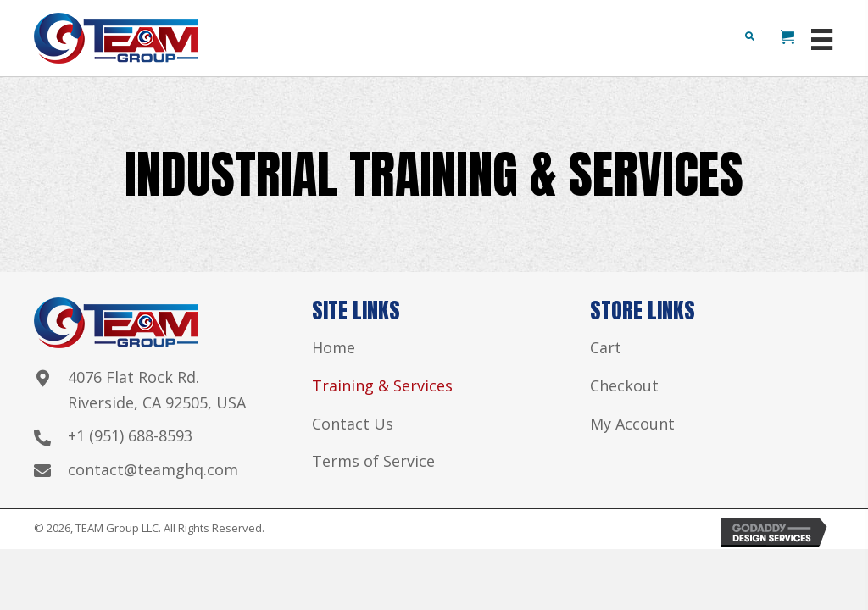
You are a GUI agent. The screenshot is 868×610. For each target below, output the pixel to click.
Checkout (624, 385)
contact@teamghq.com (153, 469)
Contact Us (353, 424)
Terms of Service (373, 461)
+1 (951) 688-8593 (130, 435)
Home (334, 347)
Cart (606, 347)
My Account (632, 424)
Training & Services (382, 385)
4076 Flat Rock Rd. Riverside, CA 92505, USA (157, 390)
